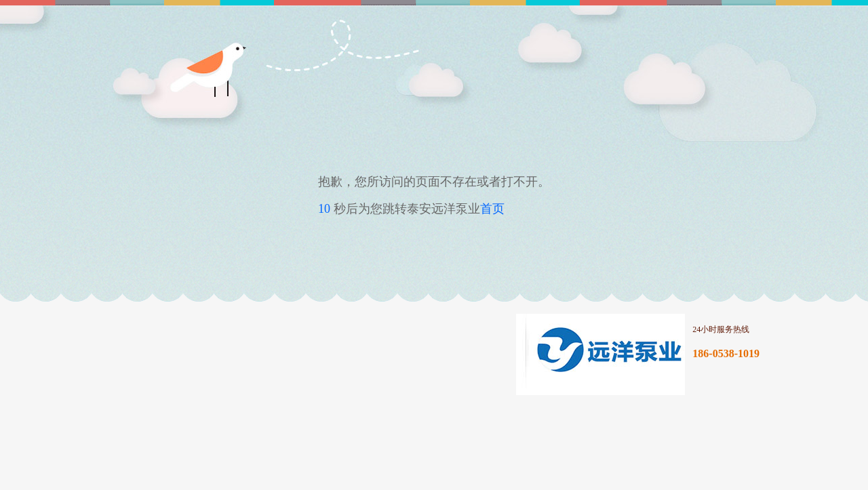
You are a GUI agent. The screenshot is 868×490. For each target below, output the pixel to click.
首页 (492, 209)
